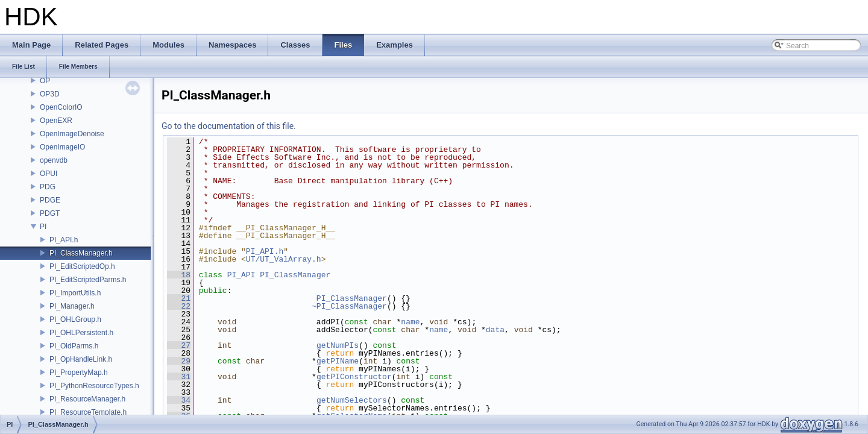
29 (179, 361)
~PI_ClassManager (349, 306)
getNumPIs (338, 345)
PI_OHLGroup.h (75, 319)
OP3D (50, 94)
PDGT (50, 213)
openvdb (54, 160)
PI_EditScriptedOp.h (82, 266)
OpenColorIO (61, 107)
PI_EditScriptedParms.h (88, 280)
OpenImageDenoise (72, 134)
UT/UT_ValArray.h (284, 259)
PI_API (241, 275)
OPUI (49, 174)
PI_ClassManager (295, 275)
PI (43, 227)
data (495, 330)
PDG (48, 187)
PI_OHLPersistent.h (81, 333)
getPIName (338, 361)
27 (179, 345)
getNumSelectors (352, 400)
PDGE (50, 200)
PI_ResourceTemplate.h (88, 412)
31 (179, 377)
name (410, 322)
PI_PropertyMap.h (79, 373)
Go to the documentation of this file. (229, 126)
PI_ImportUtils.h (75, 293)
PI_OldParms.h (74, 346)
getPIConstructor (354, 377)
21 (179, 298)
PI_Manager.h (72, 306)
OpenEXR (56, 121)
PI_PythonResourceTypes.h (94, 386)
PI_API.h (64, 240)
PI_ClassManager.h (81, 253)
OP (45, 81)
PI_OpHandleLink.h (81, 359)
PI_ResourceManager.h (87, 399)
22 (179, 306)
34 (179, 400)
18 (179, 275)
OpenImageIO (62, 147)
